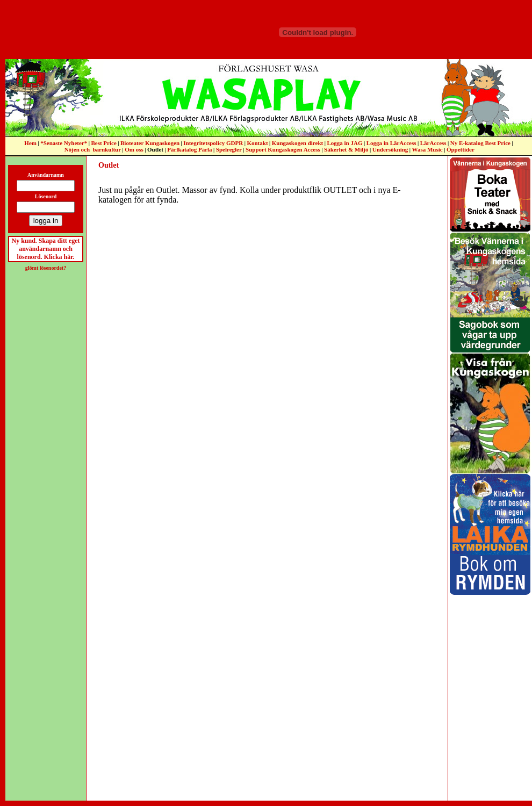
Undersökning (390, 149)
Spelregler (229, 149)
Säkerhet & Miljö (346, 149)
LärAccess (433, 143)
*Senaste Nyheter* (64, 143)
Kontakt (257, 143)
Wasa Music (427, 149)
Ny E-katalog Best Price (480, 143)
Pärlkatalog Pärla (189, 149)
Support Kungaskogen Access (283, 149)
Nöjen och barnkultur (93, 149)
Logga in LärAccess (391, 143)
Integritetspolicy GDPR (213, 143)
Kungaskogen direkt (297, 143)
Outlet (155, 149)
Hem (30, 143)
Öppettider (461, 149)
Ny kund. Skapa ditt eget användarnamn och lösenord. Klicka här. (45, 249)
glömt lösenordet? (46, 268)
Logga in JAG (344, 143)
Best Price (103, 143)
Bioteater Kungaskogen (150, 143)
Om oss (134, 149)
